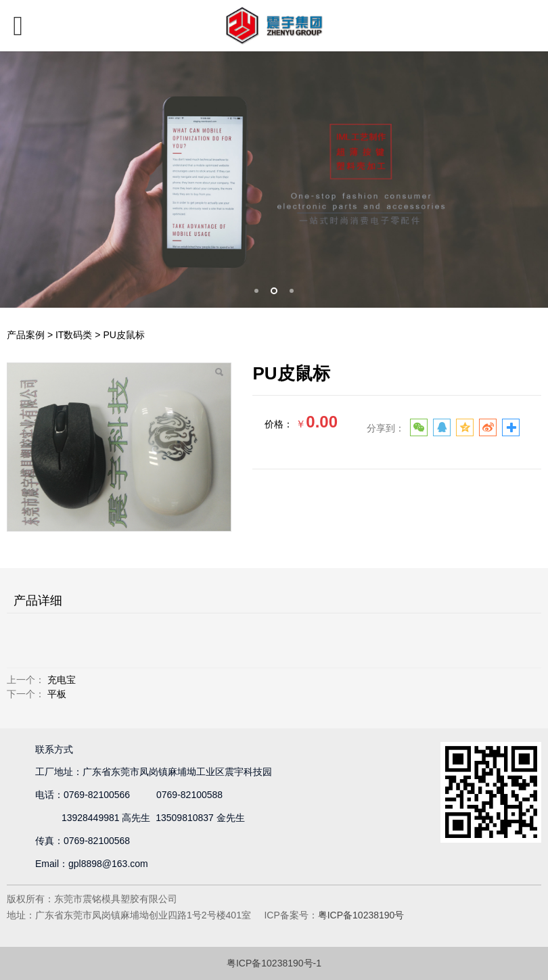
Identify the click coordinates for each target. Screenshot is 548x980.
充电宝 (62, 680)
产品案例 (26, 335)
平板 (57, 694)
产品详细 (38, 601)
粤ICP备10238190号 (361, 915)
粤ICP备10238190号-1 (274, 963)
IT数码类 (74, 335)
